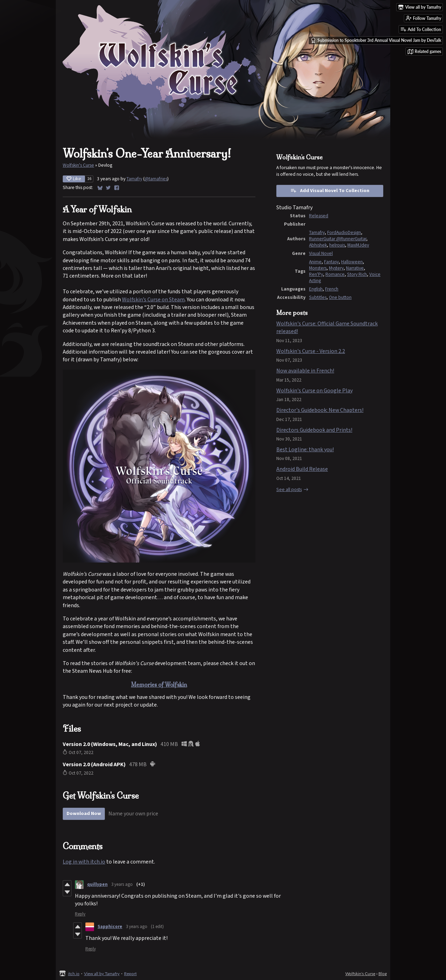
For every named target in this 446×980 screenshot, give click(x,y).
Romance (335, 274)
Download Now (84, 814)
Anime (315, 262)
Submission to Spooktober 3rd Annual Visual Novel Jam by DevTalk (376, 40)
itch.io (74, 974)
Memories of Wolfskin (159, 685)
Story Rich (357, 274)
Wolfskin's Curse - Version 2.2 (311, 351)
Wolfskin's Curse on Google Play (314, 391)
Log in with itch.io (84, 862)
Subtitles (318, 297)
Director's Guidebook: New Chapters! (320, 410)
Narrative (355, 268)
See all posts (289, 490)
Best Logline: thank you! (305, 450)
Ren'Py (316, 274)
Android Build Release (302, 469)
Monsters (318, 268)
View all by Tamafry (102, 974)
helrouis (337, 245)
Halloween (352, 262)
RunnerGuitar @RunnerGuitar (338, 239)
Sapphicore (110, 927)
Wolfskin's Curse (78, 165)
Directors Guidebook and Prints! (314, 430)
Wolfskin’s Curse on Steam (153, 300)
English (316, 289)
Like (74, 179)
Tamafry (134, 179)
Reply (80, 914)
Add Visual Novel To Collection (330, 191)
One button (340, 297)
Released (319, 216)
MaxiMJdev (358, 245)
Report (130, 974)
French (332, 289)
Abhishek (318, 245)
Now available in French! (305, 371)
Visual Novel (321, 254)
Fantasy (331, 262)
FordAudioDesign (344, 233)
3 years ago (122, 885)
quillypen (97, 885)
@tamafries (156, 179)
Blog (383, 974)
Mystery (336, 268)
